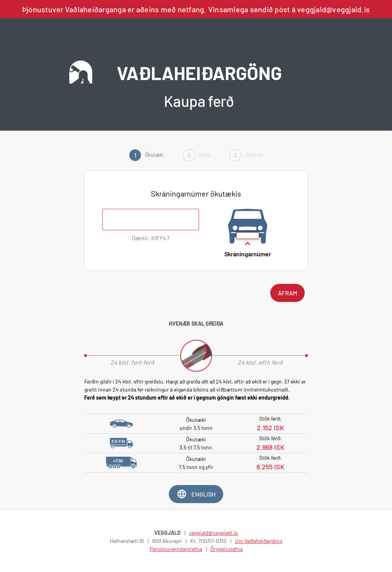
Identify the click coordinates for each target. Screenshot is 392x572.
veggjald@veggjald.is (213, 533)
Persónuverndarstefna (176, 549)
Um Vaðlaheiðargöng (259, 541)
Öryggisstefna (227, 549)
